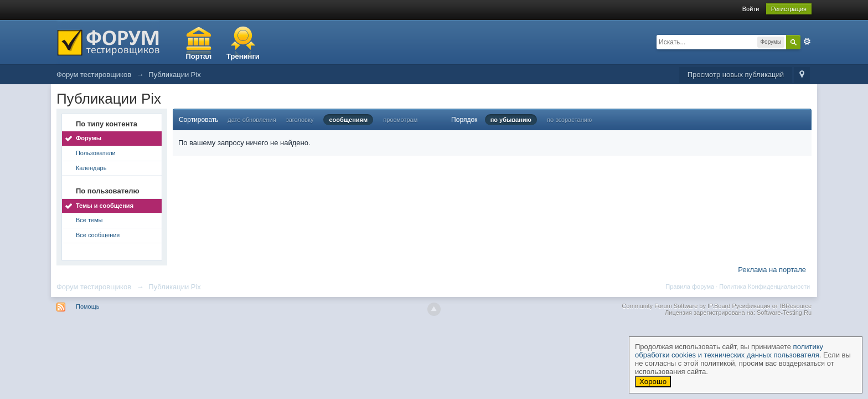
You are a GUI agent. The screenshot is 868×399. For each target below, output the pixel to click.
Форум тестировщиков (94, 287)
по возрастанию (569, 120)
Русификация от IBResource (771, 306)
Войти (751, 9)
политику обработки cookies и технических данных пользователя (729, 351)
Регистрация (789, 9)
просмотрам (400, 120)
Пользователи (96, 153)
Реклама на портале (772, 270)
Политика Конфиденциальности (764, 287)
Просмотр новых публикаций (736, 75)
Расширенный (807, 42)
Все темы (89, 220)
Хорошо (653, 382)
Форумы (89, 138)
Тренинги (243, 56)
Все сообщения (98, 235)
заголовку (300, 120)
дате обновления (252, 120)
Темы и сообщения (105, 206)
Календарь (91, 168)
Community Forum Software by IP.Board (676, 306)
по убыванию (511, 120)
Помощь (88, 306)
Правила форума (690, 287)
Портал (198, 56)
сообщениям (348, 120)
